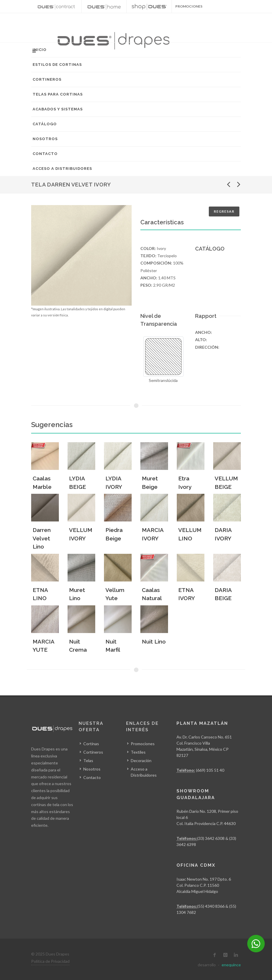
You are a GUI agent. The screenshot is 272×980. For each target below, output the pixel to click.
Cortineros (47, 79)
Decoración (141, 760)
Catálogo (45, 124)
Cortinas (91, 744)
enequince (231, 965)
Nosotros (45, 139)
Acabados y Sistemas (58, 109)
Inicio (40, 50)
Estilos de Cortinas (57, 65)
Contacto (45, 154)
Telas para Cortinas (58, 94)
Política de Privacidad (50, 961)
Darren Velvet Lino (42, 538)
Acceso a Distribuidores (62, 169)
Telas (88, 760)
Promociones (143, 744)
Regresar (224, 211)
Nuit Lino (154, 641)
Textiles (138, 752)
